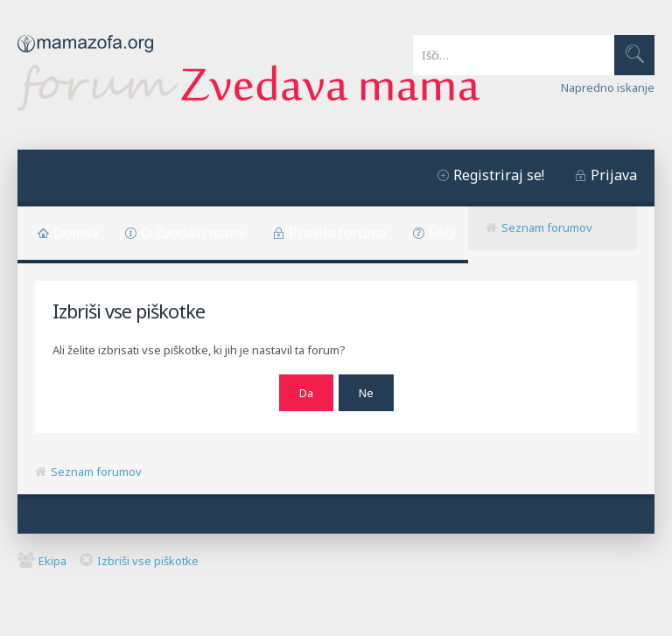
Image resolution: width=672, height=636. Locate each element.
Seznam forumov (547, 227)
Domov (76, 233)
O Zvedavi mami (193, 233)
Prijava (614, 175)
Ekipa (52, 561)
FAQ (442, 233)
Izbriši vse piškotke (148, 561)
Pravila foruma (338, 233)
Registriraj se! (499, 175)
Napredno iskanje (608, 87)
